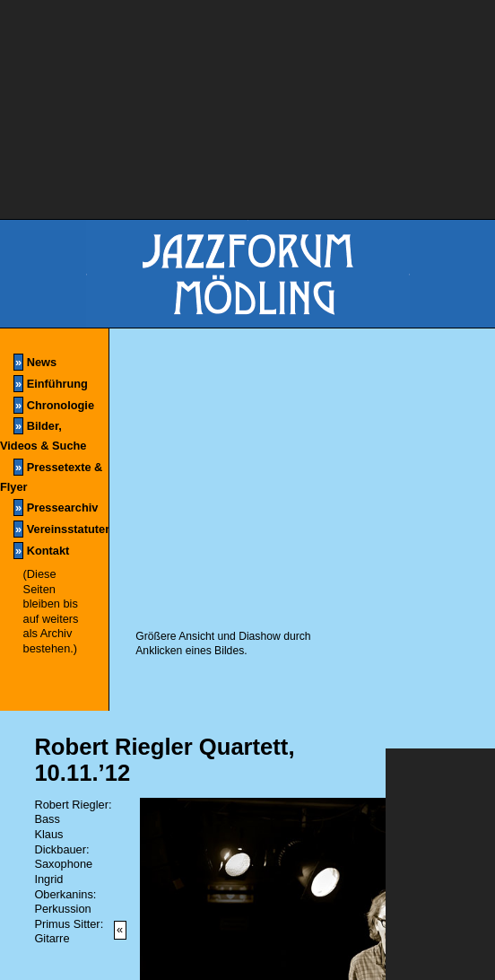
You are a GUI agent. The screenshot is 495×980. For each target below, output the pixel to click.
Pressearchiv (56, 507)
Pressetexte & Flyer (51, 476)
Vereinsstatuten (61, 529)
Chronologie (54, 405)
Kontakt (41, 551)
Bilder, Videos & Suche (43, 435)
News (35, 362)
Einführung (51, 384)
